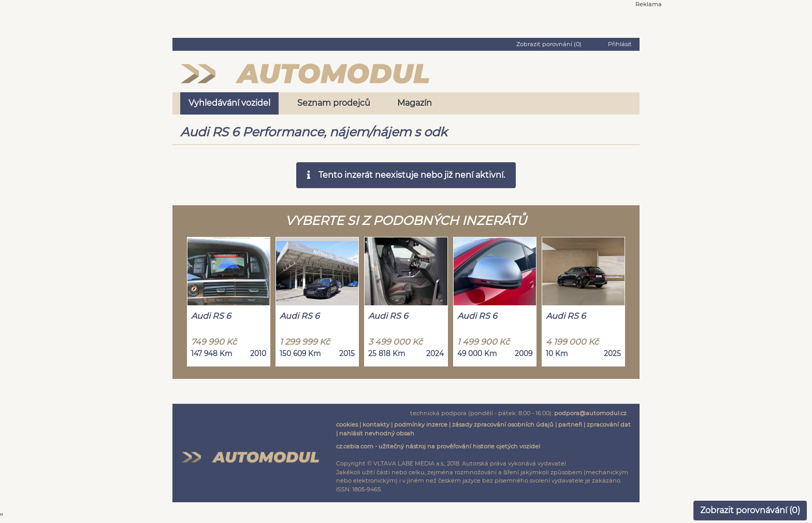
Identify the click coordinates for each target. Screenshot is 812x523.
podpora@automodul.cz (590, 413)
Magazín (415, 103)
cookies (347, 425)
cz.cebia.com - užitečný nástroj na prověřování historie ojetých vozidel (438, 446)
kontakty (376, 425)
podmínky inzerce (421, 425)
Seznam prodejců (334, 103)
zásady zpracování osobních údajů (503, 425)
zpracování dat (609, 425)
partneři (570, 425)
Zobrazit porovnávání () (750, 510)
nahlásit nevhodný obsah (377, 433)
